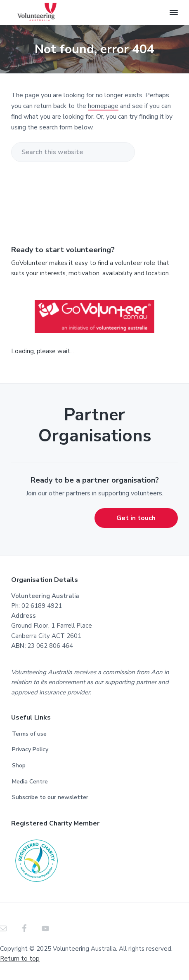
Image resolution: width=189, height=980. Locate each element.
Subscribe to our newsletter (50, 797)
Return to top (20, 959)
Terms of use (29, 734)
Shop (19, 765)
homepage (103, 106)
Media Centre (30, 782)
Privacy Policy (30, 749)
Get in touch (136, 518)
